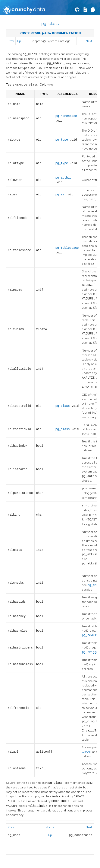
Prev (11, 41)
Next (89, 41)
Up (19, 41)
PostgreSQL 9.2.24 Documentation (50, 33)
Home (50, 827)
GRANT (87, 752)
